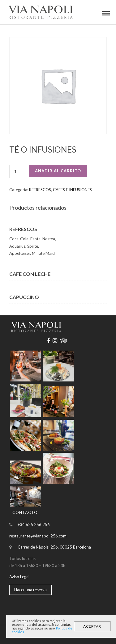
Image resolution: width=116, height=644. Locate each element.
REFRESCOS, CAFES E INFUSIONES (60, 190)
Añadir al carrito (58, 171)
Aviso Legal (19, 577)
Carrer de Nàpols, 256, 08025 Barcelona (54, 547)
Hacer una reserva (30, 590)
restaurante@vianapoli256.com (38, 536)
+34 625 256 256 (34, 524)
